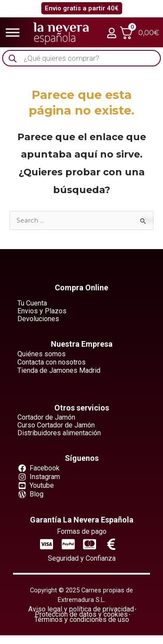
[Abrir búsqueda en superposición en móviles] (81, 59)
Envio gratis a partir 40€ (82, 8)
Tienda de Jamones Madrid (59, 370)
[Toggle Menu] (13, 32)
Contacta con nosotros (52, 362)
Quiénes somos (42, 354)
